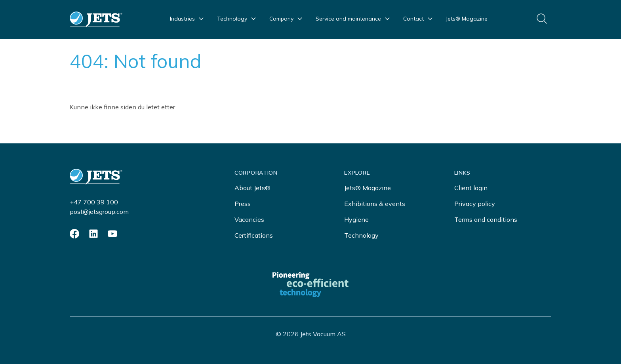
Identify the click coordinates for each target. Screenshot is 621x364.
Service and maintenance (353, 19)
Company (286, 19)
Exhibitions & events (375, 204)
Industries (187, 19)
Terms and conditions (486, 219)
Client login (471, 188)
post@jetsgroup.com (99, 212)
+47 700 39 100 (94, 202)
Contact (418, 19)
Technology (237, 19)
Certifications (254, 235)
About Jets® (252, 188)
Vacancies (249, 219)
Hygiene (356, 219)
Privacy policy (475, 204)
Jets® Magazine (467, 19)
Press (243, 204)
